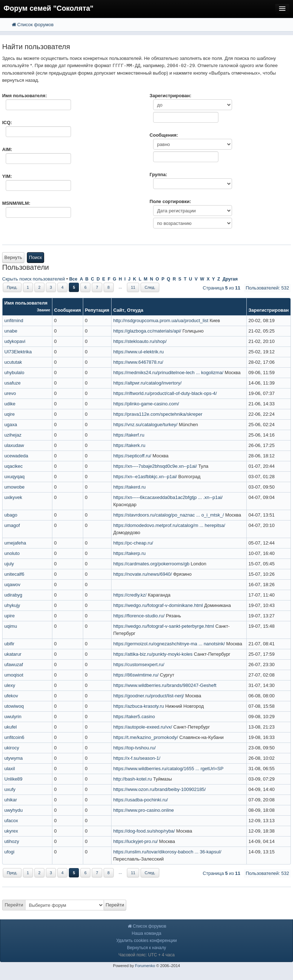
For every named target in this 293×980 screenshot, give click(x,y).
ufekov (11, 696)
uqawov (12, 585)
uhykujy (12, 605)
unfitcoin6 (14, 737)
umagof (12, 525)
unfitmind (14, 321)
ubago (11, 515)
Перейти (14, 905)
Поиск (36, 257)
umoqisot (14, 675)
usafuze (13, 383)
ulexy (10, 685)
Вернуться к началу (146, 948)
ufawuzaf (14, 665)
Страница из (221, 288)
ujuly (9, 564)
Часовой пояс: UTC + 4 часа (146, 955)
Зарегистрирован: (171, 96)
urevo (10, 393)
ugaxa (11, 425)
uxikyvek (13, 497)
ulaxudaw (14, 445)
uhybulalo (14, 373)
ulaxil (10, 769)
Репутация (97, 310)
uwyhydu (13, 810)
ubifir (9, 644)
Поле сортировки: (170, 201)
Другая (230, 279)
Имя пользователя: (25, 96)
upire (10, 616)
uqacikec (13, 466)
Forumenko (145, 966)
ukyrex (11, 831)
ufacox (11, 821)
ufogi (9, 852)
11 (133, 287)
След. (150, 287)
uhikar (11, 800)
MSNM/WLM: (16, 203)
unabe (11, 331)
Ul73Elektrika (18, 352)
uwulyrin (13, 717)
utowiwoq (14, 706)
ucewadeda (16, 456)
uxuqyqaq (14, 477)
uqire (10, 414)
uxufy (10, 789)
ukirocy (12, 748)
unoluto (12, 553)
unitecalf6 (14, 574)
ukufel (11, 727)
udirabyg (13, 595)
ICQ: (7, 122)
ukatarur (13, 654)
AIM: (7, 149)
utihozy (12, 841)
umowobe (14, 487)
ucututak (13, 362)
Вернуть (13, 257)
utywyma (13, 758)
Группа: (158, 175)
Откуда (135, 310)
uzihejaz (13, 435)
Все (73, 279)
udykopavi (15, 341)
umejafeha (15, 543)
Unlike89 (13, 779)
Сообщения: (164, 135)
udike (10, 404)
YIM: (7, 176)
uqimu (11, 626)
